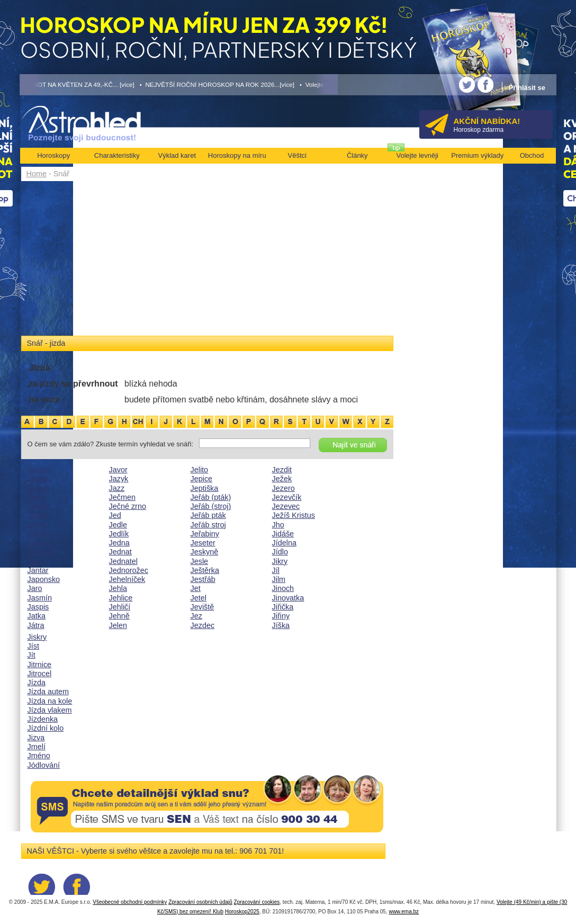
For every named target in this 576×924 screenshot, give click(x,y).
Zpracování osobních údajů (200, 902)
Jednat (120, 552)
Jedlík (119, 534)
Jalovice (41, 552)
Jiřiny (281, 616)
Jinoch (283, 588)
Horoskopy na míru (237, 155)
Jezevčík (287, 497)
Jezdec (203, 625)
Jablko (39, 470)
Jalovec (40, 543)
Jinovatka (288, 598)
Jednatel (123, 561)
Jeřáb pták (208, 515)
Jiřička (283, 607)
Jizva (36, 738)
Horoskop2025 (242, 912)
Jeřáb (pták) (211, 497)
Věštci (297, 155)
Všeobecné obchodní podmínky (130, 902)
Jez (196, 616)
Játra (36, 625)
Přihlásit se (527, 88)
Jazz (117, 488)
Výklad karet (177, 155)
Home (37, 174)
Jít (31, 655)
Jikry (280, 561)
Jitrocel (40, 674)
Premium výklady (477, 155)
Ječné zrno (128, 506)
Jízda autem (48, 692)
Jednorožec (129, 570)
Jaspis (38, 607)
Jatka (37, 616)
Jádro (37, 497)
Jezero (283, 488)
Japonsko (44, 579)
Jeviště (202, 607)
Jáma (37, 561)
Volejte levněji (418, 155)
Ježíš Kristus (294, 515)
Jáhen (38, 515)
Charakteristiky (117, 155)
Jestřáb (203, 579)
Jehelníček (127, 579)
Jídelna (284, 543)
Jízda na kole (50, 701)
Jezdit (282, 470)
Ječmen (122, 497)
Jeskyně (205, 552)
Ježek (282, 479)
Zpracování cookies (257, 902)
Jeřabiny (205, 534)
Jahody (40, 534)
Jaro (35, 588)
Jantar (38, 570)
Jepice (202, 479)
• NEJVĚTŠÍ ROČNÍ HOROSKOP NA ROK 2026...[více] (217, 84)
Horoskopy (53, 155)
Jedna (119, 543)
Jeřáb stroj (208, 525)
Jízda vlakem (50, 710)
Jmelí (37, 747)
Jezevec (286, 506)
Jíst (33, 646)
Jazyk (119, 479)
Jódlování (44, 765)
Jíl (276, 570)
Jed (115, 515)
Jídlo (280, 552)
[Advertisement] (207, 261)
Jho (278, 525)
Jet (196, 588)
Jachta (39, 488)
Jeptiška (205, 488)
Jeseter (203, 543)
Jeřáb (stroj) (211, 506)
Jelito (200, 470)
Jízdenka (43, 719)
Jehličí (120, 607)
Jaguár (39, 506)
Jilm (279, 579)
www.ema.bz (404, 912)
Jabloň (39, 479)
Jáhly (37, 525)
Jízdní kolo (46, 728)
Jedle (118, 525)
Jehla (118, 588)
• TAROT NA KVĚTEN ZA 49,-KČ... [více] (77, 84)
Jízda (37, 683)
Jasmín (40, 598)
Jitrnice (40, 665)
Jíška (281, 625)
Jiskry (37, 637)
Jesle (200, 561)
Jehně (119, 616)
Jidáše (283, 534)
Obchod (532, 155)
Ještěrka (205, 570)
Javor (118, 470)
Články (357, 155)
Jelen (118, 625)
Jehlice (121, 598)
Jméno (39, 756)
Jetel (199, 598)
